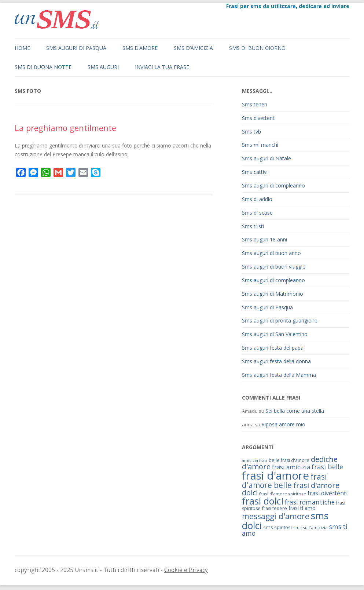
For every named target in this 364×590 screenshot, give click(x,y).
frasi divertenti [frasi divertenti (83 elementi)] (328, 493)
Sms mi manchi (260, 145)
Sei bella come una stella (295, 411)
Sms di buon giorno (257, 48)
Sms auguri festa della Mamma (279, 375)
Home (22, 48)
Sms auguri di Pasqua (76, 48)
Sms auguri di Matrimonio (273, 294)
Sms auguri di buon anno (271, 253)
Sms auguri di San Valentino (275, 334)
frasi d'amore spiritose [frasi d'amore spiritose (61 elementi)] (283, 494)
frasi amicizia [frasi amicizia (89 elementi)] (291, 467)
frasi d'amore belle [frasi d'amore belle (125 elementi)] (284, 481)
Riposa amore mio (283, 424)
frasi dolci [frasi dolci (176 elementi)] (263, 501)
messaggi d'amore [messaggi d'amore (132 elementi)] (276, 516)
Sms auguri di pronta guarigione (280, 321)
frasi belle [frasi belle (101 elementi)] (327, 467)
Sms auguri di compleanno (273, 185)
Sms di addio (257, 199)
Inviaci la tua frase (162, 67)
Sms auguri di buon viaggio (274, 267)
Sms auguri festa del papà (273, 348)
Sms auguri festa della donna (276, 361)
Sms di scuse (257, 213)
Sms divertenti (259, 118)
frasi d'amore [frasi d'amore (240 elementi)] (275, 476)
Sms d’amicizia (193, 48)
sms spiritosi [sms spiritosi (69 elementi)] (277, 527)
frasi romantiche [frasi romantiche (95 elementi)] (310, 502)
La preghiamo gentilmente (65, 128)
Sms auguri (103, 67)
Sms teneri (255, 104)
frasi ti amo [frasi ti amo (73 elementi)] (302, 508)
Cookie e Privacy (186, 570)
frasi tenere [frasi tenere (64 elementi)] (275, 508)
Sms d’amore (140, 48)
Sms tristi (253, 226)
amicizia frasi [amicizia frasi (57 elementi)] (255, 460)
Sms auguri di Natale (266, 158)
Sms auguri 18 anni (264, 239)
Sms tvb (251, 132)
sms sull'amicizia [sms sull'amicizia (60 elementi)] (310, 527)
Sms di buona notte (43, 67)
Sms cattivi (255, 172)
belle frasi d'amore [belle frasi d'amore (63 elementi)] (289, 460)
